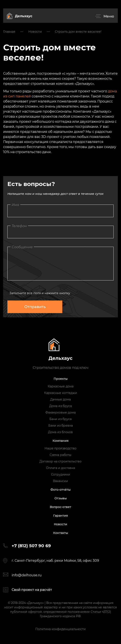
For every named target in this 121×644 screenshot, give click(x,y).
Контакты (61, 533)
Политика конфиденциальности (60, 629)
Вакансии (60, 481)
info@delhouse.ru (27, 575)
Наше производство (60, 448)
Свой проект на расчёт (32, 590)
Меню (109, 16)
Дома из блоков (60, 432)
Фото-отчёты (60, 490)
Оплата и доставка (60, 468)
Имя (15, 205)
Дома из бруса (60, 406)
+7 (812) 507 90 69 (31, 546)
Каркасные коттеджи (61, 393)
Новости (60, 524)
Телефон (19, 226)
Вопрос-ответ (60, 507)
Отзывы (61, 498)
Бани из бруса (60, 419)
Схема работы (60, 455)
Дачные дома (60, 399)
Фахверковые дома (60, 412)
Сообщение (22, 247)
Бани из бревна (61, 426)
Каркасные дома (61, 386)
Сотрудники (61, 474)
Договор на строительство (60, 461)
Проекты (61, 379)
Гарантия (61, 516)
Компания (61, 441)
